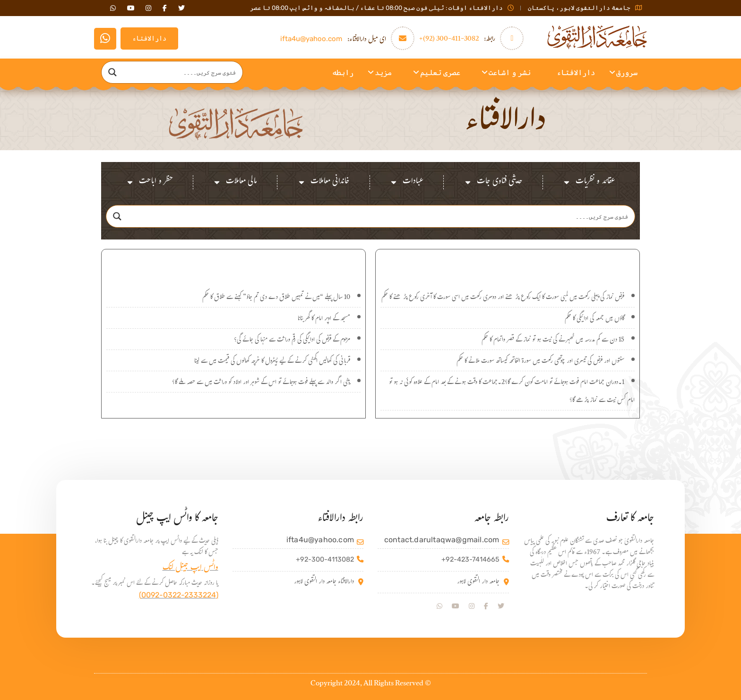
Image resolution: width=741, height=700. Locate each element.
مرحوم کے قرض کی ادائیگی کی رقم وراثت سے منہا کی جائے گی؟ (292, 341)
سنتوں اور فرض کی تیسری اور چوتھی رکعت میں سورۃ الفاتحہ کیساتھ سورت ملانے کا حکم (540, 362)
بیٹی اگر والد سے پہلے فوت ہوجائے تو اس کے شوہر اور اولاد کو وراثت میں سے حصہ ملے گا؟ (261, 383)
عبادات (406, 182)
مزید (383, 73)
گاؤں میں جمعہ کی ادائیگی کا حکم (595, 319)
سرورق (627, 73)
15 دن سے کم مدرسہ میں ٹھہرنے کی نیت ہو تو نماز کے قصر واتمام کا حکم (553, 341)
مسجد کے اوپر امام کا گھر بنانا (324, 319)
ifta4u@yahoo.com (311, 39)
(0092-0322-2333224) (179, 595)
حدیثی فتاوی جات (493, 182)
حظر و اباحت (149, 182)
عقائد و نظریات (589, 182)
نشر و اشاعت (510, 73)
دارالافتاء (149, 38)
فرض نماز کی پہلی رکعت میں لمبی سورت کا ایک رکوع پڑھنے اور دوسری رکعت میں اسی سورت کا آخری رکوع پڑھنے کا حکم (503, 298)
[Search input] (181, 72)
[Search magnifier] (112, 72)
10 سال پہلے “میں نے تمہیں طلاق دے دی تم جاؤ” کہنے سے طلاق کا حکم (276, 298)
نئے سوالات (508, 264)
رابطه (343, 73)
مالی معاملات (235, 182)
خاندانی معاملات (323, 182)
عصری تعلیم (440, 73)
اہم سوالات (233, 264)
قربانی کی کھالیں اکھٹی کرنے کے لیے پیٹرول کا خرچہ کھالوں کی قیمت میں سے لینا (272, 362)
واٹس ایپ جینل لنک (190, 568)
